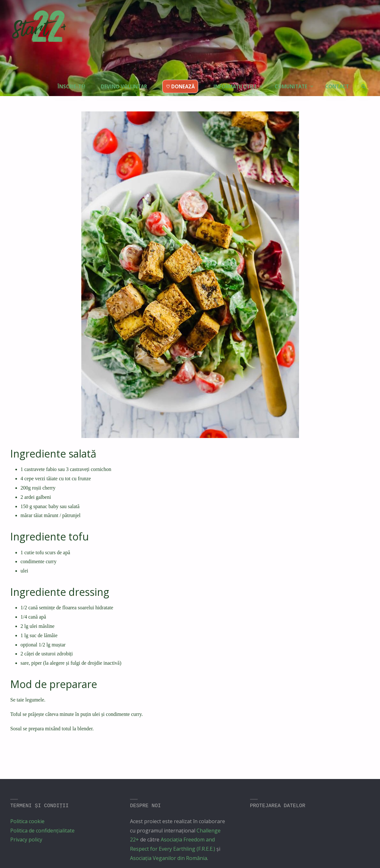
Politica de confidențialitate (42, 831)
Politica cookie (27, 821)
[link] (363, 75)
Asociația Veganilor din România (169, 858)
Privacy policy (26, 840)
